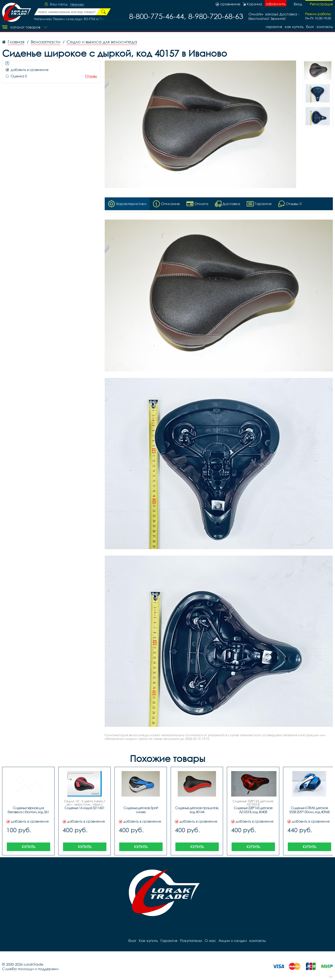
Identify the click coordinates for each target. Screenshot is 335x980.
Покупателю (191, 941)
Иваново (77, 4)
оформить (276, 4)
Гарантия (274, 27)
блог (310, 27)
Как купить (294, 27)
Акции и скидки (233, 941)
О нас (210, 941)
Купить (29, 847)
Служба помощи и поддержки (30, 969)
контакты (325, 27)
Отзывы (91, 76)
